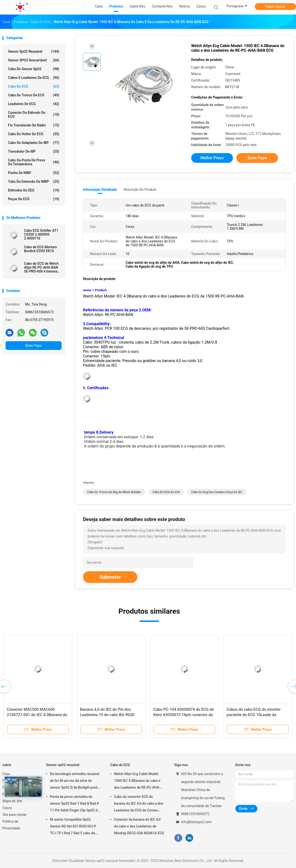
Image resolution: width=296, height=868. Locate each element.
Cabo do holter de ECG (34, 134)
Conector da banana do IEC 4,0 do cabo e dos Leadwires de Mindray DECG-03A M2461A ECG (139, 826)
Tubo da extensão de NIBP (34, 182)
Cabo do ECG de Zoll (166, 492)
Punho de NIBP (34, 173)
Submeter (110, 577)
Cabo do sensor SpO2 (34, 69)
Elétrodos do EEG (34, 190)
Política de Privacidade (11, 825)
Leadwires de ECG (34, 104)
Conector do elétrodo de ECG (34, 115)
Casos (7, 808)
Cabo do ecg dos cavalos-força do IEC (217, 492)
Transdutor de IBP (34, 151)
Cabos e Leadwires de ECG (34, 78)
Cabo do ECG (34, 86)
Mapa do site (12, 801)
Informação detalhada (100, 190)
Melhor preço (212, 158)
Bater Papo (34, 346)
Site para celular (15, 815)
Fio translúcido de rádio (34, 125)
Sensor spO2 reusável (34, 51)
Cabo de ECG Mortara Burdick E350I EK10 (40, 249)
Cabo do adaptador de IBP (34, 143)
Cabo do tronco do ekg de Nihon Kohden (114, 492)
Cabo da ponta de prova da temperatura (34, 162)
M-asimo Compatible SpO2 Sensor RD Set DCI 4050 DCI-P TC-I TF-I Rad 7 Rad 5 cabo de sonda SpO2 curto (73, 827)
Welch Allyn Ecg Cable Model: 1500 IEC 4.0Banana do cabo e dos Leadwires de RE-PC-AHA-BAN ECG (137, 781)
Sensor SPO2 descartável (34, 60)
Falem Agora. (275, 7)
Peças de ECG (34, 199)
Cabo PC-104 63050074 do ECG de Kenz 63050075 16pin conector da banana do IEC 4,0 (184, 715)
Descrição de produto (140, 190)
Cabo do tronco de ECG (34, 95)
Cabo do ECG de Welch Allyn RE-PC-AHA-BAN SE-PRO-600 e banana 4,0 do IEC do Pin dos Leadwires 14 (41, 267)
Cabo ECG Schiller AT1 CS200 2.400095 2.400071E (41, 234)
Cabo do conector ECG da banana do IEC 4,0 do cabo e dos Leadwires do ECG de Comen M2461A (139, 804)
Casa (6, 774)
